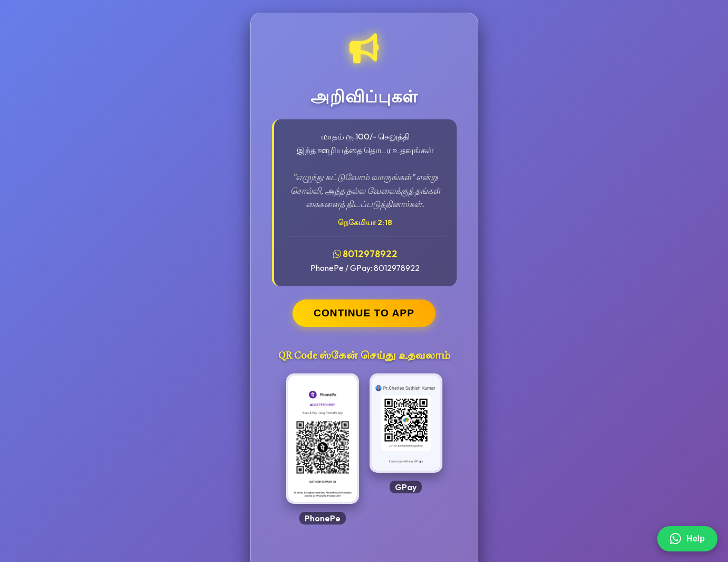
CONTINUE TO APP (364, 313)
